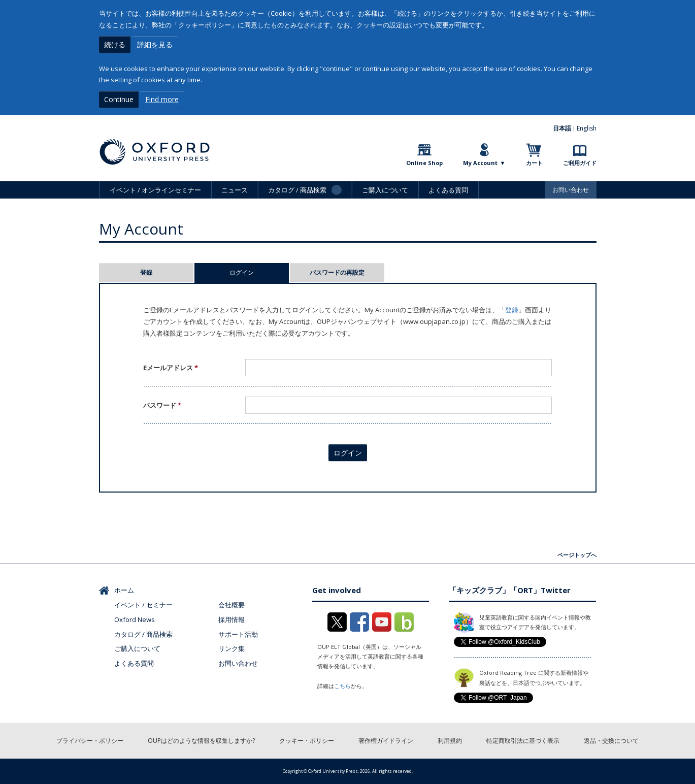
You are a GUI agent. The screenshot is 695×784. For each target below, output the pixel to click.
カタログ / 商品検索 (143, 634)
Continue (119, 99)
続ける (115, 44)
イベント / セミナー (143, 605)
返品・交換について (611, 741)
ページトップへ (577, 555)
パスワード (162, 405)
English (587, 128)
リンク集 (231, 648)
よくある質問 (448, 190)
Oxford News (135, 619)
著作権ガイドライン (386, 741)
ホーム (124, 590)
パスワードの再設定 (337, 272)
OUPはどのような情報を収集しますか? (201, 741)
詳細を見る (155, 44)
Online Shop (424, 163)
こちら (342, 686)
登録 (146, 272)
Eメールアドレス (171, 368)
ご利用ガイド (580, 163)
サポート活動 (238, 634)
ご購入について (385, 190)
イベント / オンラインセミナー (155, 190)
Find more (162, 99)
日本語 (562, 128)
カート (534, 163)
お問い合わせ (571, 190)
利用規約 (450, 741)
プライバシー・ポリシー (90, 741)
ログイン (259, 272)
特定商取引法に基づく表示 (523, 741)
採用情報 (231, 619)
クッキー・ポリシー (307, 741)
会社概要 (231, 605)
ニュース (235, 190)
